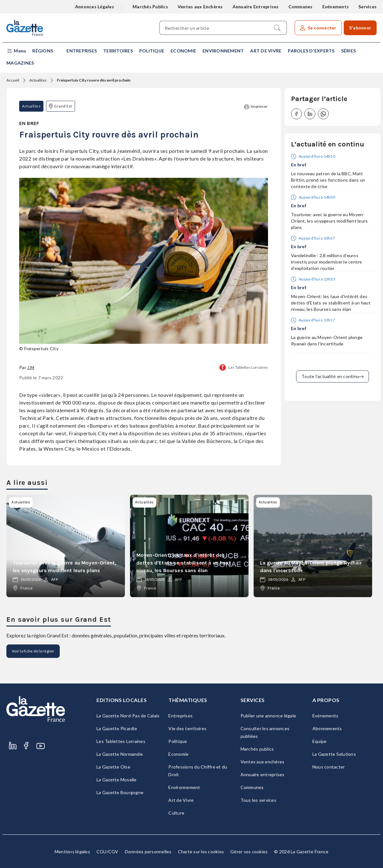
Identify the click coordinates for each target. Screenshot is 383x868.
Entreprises (82, 51)
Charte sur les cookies (201, 852)
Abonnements (327, 728)
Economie (183, 51)
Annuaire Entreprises (256, 7)
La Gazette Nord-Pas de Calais (128, 716)
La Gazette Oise (113, 767)
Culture (176, 813)
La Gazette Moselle (117, 780)
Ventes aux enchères (263, 762)
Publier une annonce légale (268, 716)
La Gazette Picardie (117, 728)
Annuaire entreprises (263, 774)
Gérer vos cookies (249, 852)
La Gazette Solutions (334, 754)
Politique (152, 51)
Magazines (20, 63)
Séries (349, 51)
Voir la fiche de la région (33, 651)
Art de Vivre (266, 51)
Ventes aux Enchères (200, 7)
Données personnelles (148, 852)
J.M (31, 367)
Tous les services (258, 800)
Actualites (38, 80)
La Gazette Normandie (120, 754)
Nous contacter (329, 767)
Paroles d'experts (311, 51)
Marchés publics (257, 749)
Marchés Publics (150, 7)
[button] (16, 51)
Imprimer (256, 107)
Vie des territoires (187, 728)
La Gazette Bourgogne (120, 792)
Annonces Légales (95, 7)
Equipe (320, 741)
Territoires (118, 51)
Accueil (13, 80)
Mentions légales (72, 852)
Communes (301, 7)
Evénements (336, 7)
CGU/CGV (107, 852)
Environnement (223, 51)
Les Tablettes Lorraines (248, 367)
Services (368, 7)
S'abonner (360, 28)
